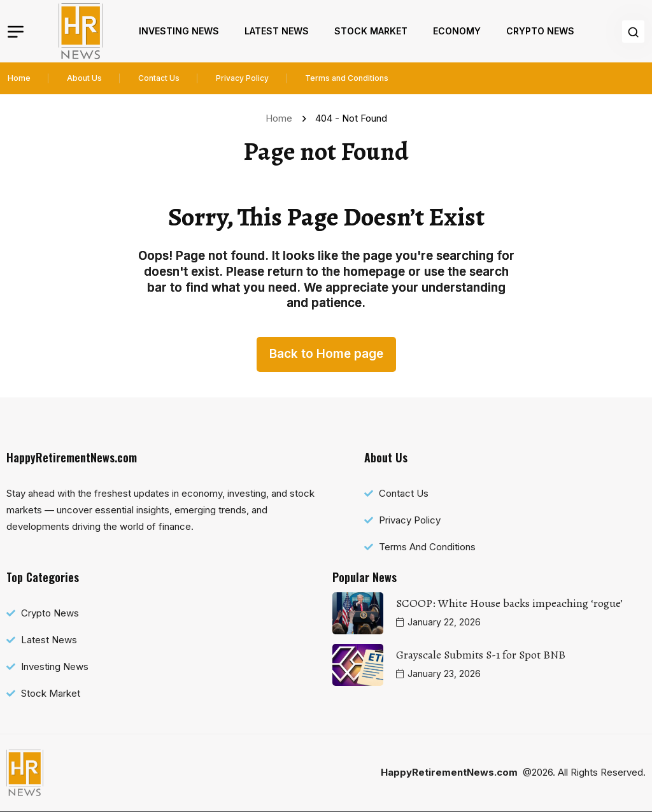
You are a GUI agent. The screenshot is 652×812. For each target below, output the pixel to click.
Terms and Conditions (347, 78)
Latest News (277, 31)
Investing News (179, 31)
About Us (84, 78)
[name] (81, 31)
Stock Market (371, 31)
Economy (457, 31)
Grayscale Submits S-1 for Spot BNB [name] (481, 655)
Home (19, 78)
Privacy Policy (242, 78)
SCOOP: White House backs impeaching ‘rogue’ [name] (509, 603)
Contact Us (159, 78)
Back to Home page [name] (326, 354)
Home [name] (281, 118)
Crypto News (540, 31)
